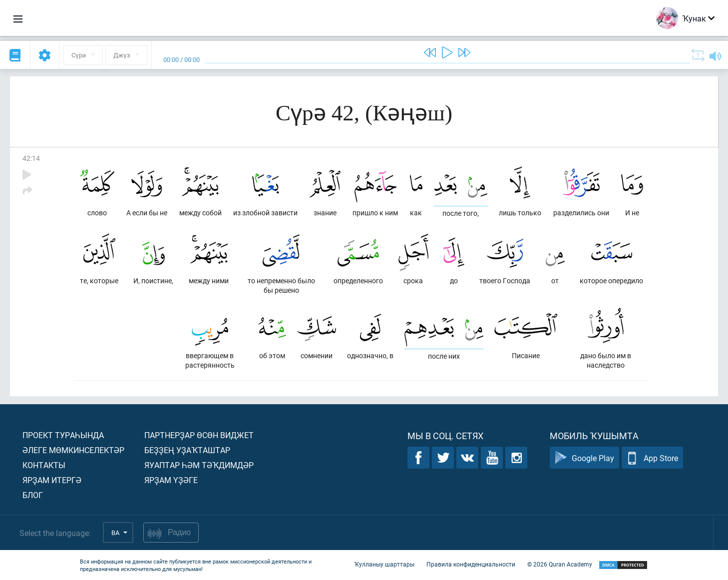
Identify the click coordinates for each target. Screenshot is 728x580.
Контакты (44, 465)
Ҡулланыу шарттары (384, 564)
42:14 (31, 158)
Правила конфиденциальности (471, 564)
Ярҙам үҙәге (171, 480)
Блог (33, 495)
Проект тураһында (63, 435)
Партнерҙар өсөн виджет (199, 435)
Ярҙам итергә (52, 480)
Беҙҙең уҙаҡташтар (187, 450)
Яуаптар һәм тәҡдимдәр (199, 465)
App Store (652, 458)
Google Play (584, 458)
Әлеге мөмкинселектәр (73, 450)
